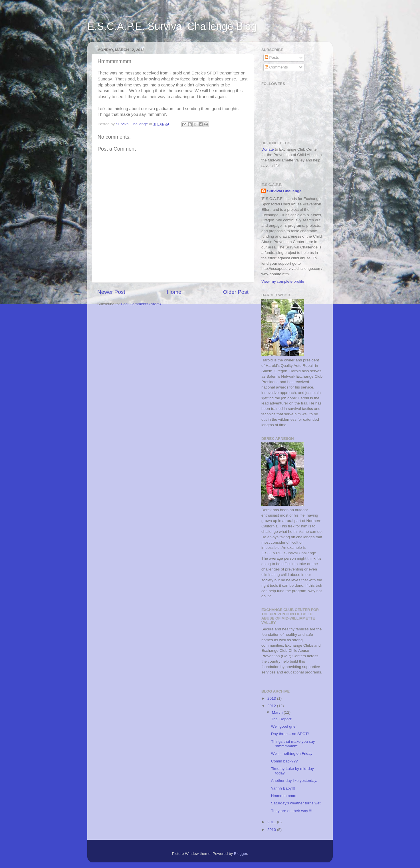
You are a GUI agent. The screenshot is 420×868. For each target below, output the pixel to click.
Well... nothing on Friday (292, 753)
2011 (272, 822)
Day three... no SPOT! (290, 734)
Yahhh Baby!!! (283, 788)
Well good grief (284, 726)
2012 (272, 706)
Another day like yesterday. (294, 781)
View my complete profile (283, 281)
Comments (276, 67)
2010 (272, 830)
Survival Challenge (284, 191)
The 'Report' (281, 719)
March (278, 712)
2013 (272, 698)
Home (174, 292)
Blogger (241, 854)
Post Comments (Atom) (141, 304)
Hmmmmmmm (284, 796)
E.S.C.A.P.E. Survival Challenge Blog (172, 26)
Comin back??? (284, 761)
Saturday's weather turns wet (296, 803)
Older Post (236, 292)
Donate (268, 149)
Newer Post (111, 292)
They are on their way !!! (292, 811)
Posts (272, 57)
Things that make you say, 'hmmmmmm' (293, 744)
